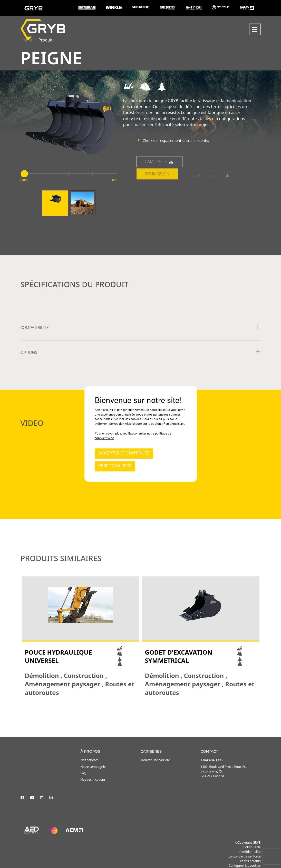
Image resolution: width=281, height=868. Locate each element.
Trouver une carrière (155, 760)
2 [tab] (141, 711)
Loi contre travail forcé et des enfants (245, 859)
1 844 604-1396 (212, 760)
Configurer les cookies (245, 866)
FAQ (84, 773)
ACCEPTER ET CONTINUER (124, 454)
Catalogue (160, 181)
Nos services (90, 760)
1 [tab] (135, 711)
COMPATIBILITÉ (35, 328)
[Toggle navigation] (255, 29)
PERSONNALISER (115, 467)
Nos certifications (93, 779)
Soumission (157, 193)
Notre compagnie (93, 767)
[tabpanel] (81, 637)
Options (29, 353)
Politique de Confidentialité (250, 849)
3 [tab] (146, 711)
